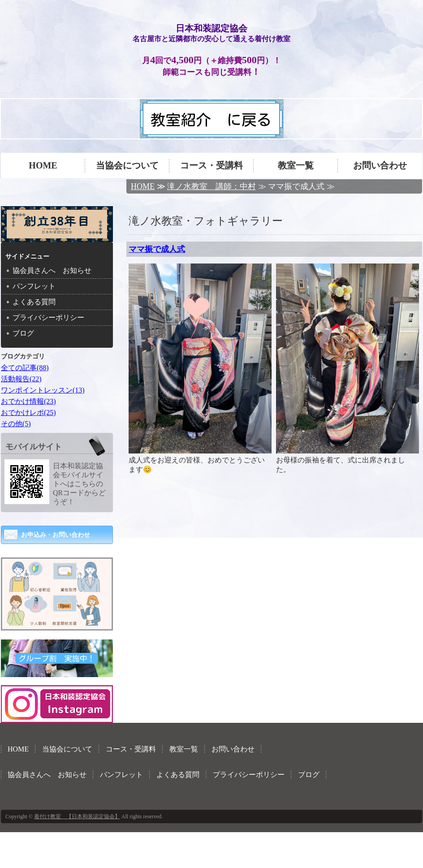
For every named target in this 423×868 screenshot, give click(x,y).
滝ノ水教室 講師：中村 (211, 186)
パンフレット (34, 286)
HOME (43, 165)
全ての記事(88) (25, 368)
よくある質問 (34, 302)
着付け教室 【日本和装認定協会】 (77, 816)
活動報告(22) (21, 379)
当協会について (127, 165)
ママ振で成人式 (157, 249)
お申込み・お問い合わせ (56, 535)
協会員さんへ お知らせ (52, 270)
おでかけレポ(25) (28, 412)
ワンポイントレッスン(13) (43, 390)
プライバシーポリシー (48, 317)
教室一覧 (296, 165)
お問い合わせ (380, 165)
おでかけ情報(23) (28, 401)
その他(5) (16, 424)
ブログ (23, 333)
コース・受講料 (211, 165)
